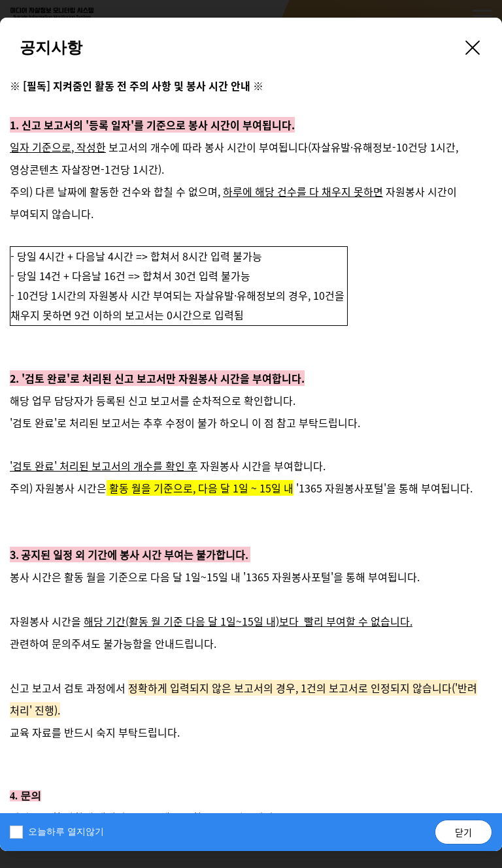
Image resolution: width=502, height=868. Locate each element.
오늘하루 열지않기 (66, 832)
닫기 (463, 832)
